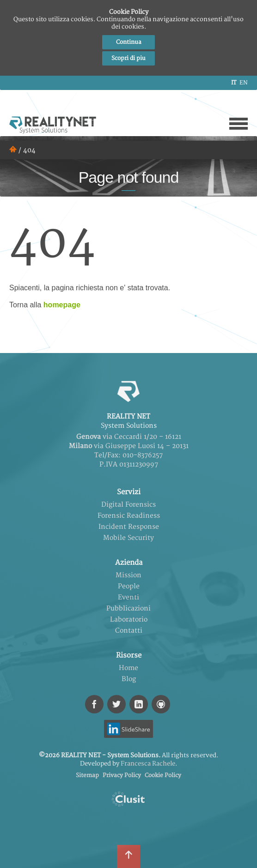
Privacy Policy (122, 775)
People (129, 586)
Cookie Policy (163, 775)
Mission (128, 575)
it (234, 83)
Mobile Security (128, 538)
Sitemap (87, 775)
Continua (129, 42)
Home (128, 668)
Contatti (129, 631)
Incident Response (129, 527)
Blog (129, 679)
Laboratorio (129, 620)
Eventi (128, 597)
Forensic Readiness (129, 516)
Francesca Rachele (148, 764)
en (244, 83)
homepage (62, 305)
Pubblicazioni (128, 608)
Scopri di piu (128, 58)
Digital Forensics (128, 505)
